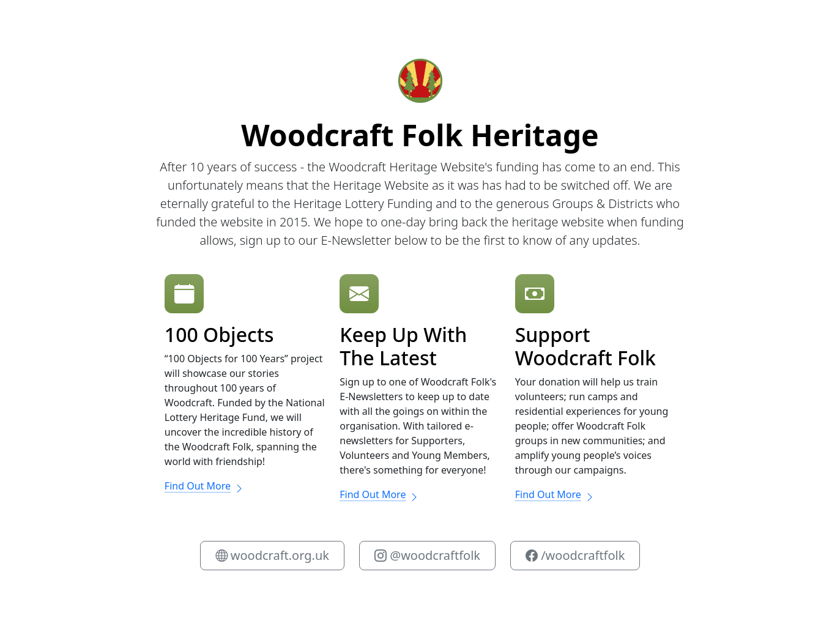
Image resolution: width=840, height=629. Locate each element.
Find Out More (204, 486)
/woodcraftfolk (575, 555)
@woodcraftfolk (427, 555)
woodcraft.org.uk (272, 555)
